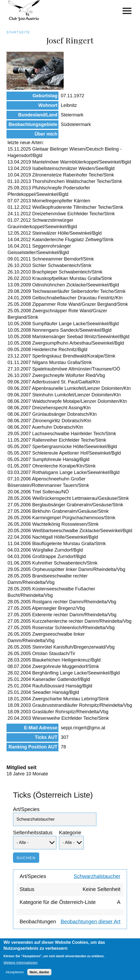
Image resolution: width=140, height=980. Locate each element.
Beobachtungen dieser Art (91, 922)
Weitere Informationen (20, 966)
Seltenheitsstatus (33, 833)
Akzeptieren (15, 976)
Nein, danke (39, 976)
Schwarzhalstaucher (97, 876)
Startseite (18, 32)
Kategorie (70, 833)
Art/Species (26, 809)
